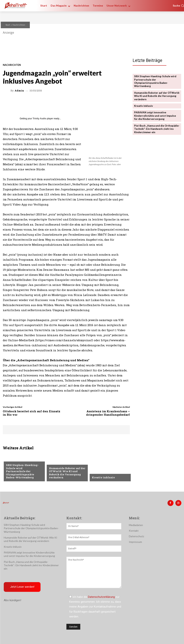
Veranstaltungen (60, 463)
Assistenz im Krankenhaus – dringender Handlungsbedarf (108, 413)
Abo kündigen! (12, 600)
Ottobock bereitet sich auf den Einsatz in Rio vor (32, 413)
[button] (178, 6)
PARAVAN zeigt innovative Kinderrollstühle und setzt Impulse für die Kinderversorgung (155, 115)
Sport (10, 463)
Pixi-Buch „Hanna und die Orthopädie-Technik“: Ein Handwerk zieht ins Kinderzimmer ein (157, 128)
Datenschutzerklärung (101, 597)
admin (19, 91)
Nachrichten (19, 25)
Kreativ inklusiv (103, 477)
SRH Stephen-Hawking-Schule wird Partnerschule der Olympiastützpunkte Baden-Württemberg (24, 473)
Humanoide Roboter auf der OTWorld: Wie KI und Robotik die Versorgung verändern (67, 473)
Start (8, 25)
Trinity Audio (39, 119)
